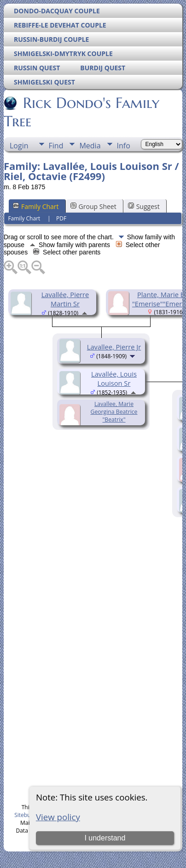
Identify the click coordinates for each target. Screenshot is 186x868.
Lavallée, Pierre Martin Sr (65, 299)
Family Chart (36, 206)
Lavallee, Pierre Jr (114, 347)
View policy (58, 817)
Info (124, 146)
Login (19, 146)
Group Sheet (93, 206)
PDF (61, 218)
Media (90, 146)
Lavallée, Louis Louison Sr (114, 378)
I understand (105, 838)
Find (56, 146)
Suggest (144, 206)
